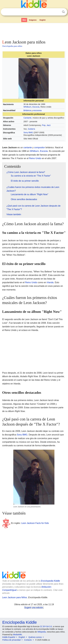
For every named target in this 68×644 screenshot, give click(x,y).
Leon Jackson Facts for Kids (35, 523)
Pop (44, 125)
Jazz (49, 125)
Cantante (27, 118)
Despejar (58, 12)
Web (24, 20)
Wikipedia (42, 632)
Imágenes (33, 20)
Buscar (63, 12)
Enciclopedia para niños (12, 46)
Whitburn (27, 107)
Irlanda (50, 282)
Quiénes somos (35, 637)
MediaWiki (17, 635)
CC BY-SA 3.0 (46, 626)
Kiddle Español (9, 637)
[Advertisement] (34, 31)
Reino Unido (35, 158)
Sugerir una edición (34, 608)
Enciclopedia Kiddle (50, 581)
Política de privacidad (11, 640)
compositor (39, 147)
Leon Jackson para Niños (15, 597)
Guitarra (31, 129)
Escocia (36, 107)
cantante (28, 147)
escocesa (37, 110)
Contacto (28, 640)
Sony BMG (28, 132)
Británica (27, 110)
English (43, 20)
